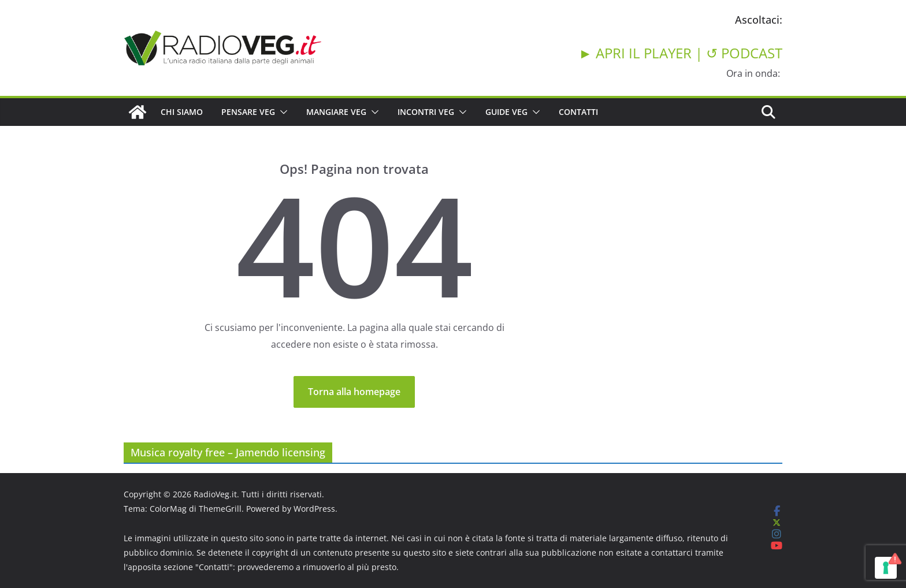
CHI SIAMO (182, 112)
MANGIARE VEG (336, 112)
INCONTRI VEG (426, 112)
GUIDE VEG (506, 112)
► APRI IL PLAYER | (642, 53)
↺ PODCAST (744, 53)
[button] (281, 112)
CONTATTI (578, 112)
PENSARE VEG (248, 112)
